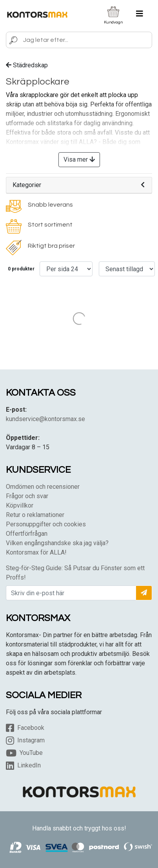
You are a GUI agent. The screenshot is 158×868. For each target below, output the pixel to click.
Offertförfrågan (27, 534)
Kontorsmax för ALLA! (36, 552)
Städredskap (27, 65)
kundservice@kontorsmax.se (45, 419)
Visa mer (79, 159)
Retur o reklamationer (35, 515)
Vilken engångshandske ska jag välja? (57, 543)
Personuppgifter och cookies (46, 524)
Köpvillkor (20, 505)
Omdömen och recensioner (43, 487)
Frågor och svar (27, 496)
